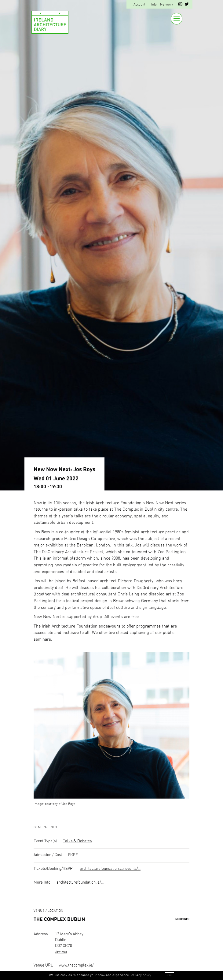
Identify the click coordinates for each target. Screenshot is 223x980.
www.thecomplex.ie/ (76, 965)
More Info (182, 919)
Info (154, 4)
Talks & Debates (77, 841)
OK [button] (170, 975)
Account (139, 4)
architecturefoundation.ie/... (80, 883)
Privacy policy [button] (141, 975)
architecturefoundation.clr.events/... (110, 869)
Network (167, 4)
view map (61, 952)
